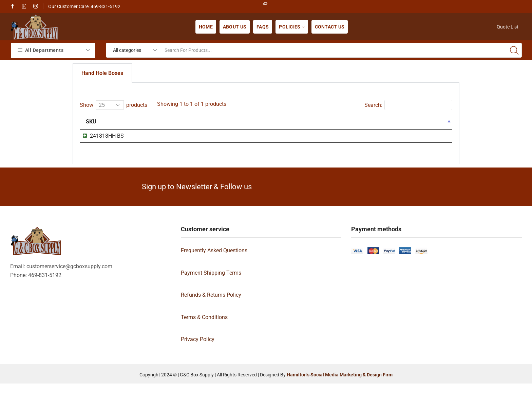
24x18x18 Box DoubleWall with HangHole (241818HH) (241, 136)
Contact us (330, 27)
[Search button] (514, 50)
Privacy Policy (198, 349)
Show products (113, 105)
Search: (408, 105)
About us (235, 27)
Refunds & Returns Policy (211, 304)
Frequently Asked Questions (214, 260)
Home (206, 27)
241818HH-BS (100, 136)
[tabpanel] (266, 128)
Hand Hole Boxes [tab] (102, 73)
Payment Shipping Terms (211, 282)
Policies (292, 27)
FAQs (263, 27)
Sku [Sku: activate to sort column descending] (91, 122)
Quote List (508, 27)
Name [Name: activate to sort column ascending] (186, 122)
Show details (419, 137)
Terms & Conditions (204, 326)
